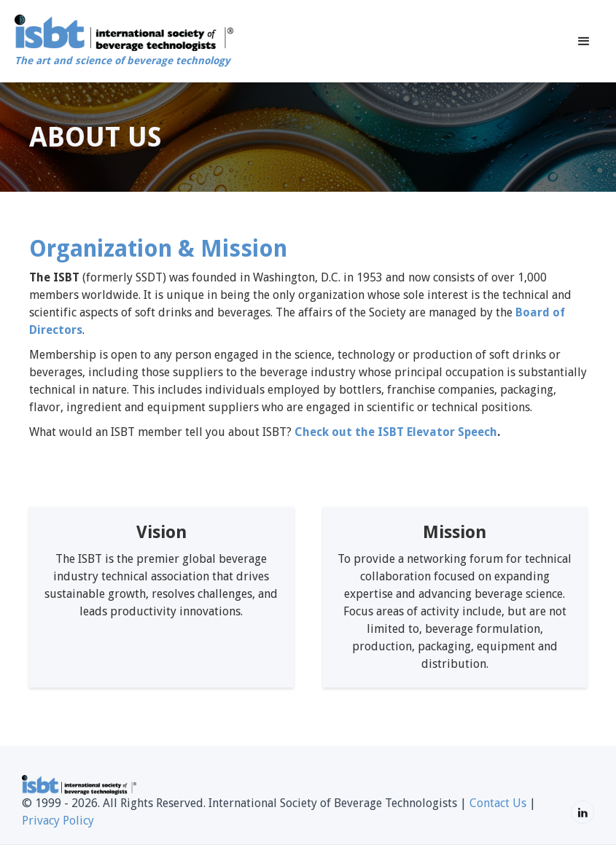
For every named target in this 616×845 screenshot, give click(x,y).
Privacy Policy (58, 821)
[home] (124, 41)
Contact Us (498, 803)
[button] (584, 42)
